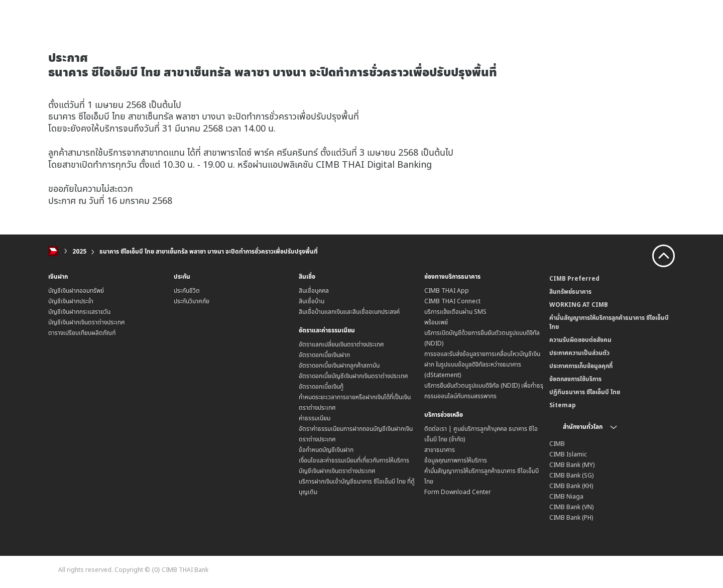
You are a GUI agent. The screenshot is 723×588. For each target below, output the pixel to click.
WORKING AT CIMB (579, 305)
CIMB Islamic (568, 454)
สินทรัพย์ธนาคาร (570, 291)
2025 (79, 251)
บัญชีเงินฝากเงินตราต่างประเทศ (87, 322)
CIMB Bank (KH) (571, 486)
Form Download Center (458, 492)
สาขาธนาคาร (440, 450)
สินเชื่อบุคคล (314, 290)
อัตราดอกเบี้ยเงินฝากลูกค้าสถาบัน (339, 365)
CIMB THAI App (447, 290)
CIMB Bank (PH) (571, 517)
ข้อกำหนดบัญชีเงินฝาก (326, 450)
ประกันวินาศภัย (192, 301)
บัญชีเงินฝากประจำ (71, 301)
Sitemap (563, 405)
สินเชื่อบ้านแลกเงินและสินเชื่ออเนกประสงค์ (349, 312)
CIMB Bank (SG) (571, 475)
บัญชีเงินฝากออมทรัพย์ (76, 290)
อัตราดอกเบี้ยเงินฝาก (324, 355)
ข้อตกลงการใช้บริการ (575, 379)
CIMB (557, 444)
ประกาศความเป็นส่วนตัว (579, 353)
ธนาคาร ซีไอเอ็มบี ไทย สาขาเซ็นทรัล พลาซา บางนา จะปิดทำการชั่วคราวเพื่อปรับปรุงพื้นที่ (209, 251)
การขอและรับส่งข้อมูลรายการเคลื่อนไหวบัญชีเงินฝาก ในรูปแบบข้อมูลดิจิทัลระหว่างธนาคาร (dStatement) (482, 364)
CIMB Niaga (566, 496)
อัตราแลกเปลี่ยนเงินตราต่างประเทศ (341, 344)
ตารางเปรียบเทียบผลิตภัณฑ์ (82, 333)
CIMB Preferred (574, 278)
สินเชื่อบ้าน (312, 301)
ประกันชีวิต (187, 290)
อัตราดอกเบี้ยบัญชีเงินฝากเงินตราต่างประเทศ (353, 376)
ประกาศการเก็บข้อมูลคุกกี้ (581, 366)
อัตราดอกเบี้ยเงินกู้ (321, 386)
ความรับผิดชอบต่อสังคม (580, 340)
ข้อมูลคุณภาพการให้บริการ (456, 460)
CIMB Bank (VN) (571, 507)
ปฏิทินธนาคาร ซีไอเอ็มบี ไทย (585, 392)
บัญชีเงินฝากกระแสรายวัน (79, 312)
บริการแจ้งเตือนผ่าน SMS (455, 312)
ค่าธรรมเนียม (315, 418)
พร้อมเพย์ (436, 322)
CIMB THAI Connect (452, 301)
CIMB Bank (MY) (572, 465)
